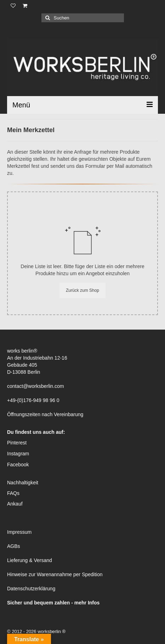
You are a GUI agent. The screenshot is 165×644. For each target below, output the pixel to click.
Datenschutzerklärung (31, 589)
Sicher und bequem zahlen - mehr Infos (53, 603)
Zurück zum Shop (82, 290)
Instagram (18, 454)
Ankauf (15, 504)
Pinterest (17, 443)
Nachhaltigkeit (23, 483)
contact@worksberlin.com (36, 386)
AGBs (14, 546)
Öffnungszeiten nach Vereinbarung (45, 414)
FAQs (13, 493)
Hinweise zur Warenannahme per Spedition (55, 574)
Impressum (19, 532)
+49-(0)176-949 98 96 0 (33, 400)
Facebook (18, 465)
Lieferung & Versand (30, 560)
